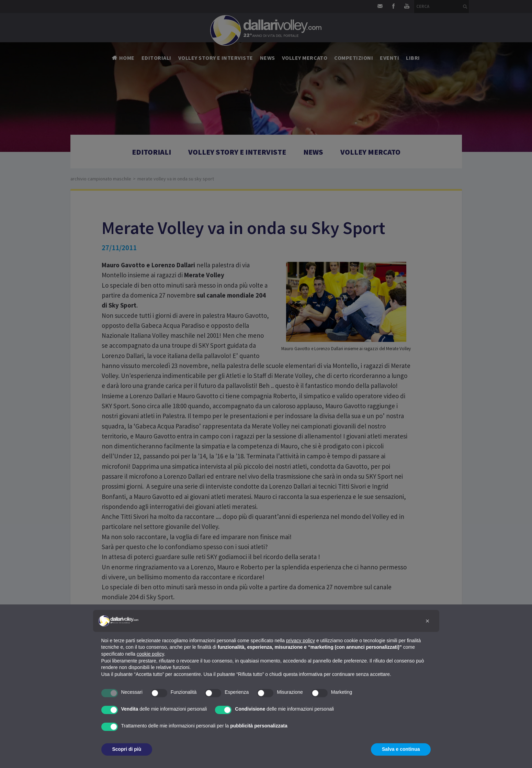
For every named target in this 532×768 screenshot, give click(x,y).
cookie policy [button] (150, 654)
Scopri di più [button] (127, 749)
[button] (428, 621)
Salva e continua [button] (401, 749)
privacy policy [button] (301, 641)
